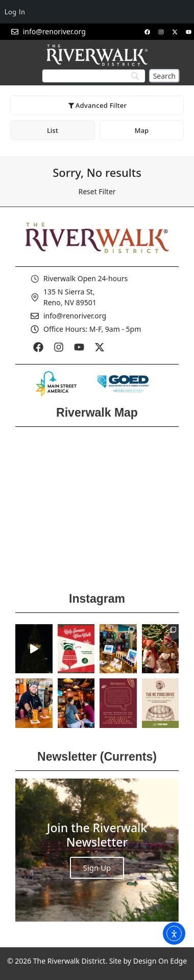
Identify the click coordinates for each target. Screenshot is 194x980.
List (53, 130)
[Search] (164, 76)
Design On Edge (160, 961)
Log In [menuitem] (15, 12)
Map (142, 130)
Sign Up (97, 868)
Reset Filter (97, 191)
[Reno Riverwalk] (97, 506)
